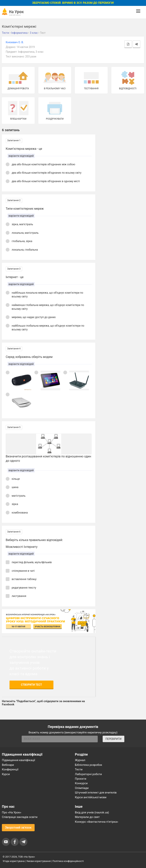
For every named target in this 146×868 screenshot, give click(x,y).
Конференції (10, 769)
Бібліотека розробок (88, 765)
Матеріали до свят (87, 817)
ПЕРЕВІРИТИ (113, 739)
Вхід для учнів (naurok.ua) (92, 812)
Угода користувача (14, 861)
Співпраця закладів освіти (20, 817)
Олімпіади (82, 788)
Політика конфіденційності (68, 861)
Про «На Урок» (12, 812)
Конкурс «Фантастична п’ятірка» (96, 822)
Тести (79, 769)
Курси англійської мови (91, 797)
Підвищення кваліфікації (19, 760)
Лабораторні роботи (88, 774)
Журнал (80, 760)
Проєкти (81, 779)
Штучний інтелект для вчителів (96, 793)
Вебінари (8, 765)
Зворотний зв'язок (18, 828)
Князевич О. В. (15, 42)
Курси (6, 774)
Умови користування (39, 861)
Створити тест (31, 685)
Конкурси (81, 783)
